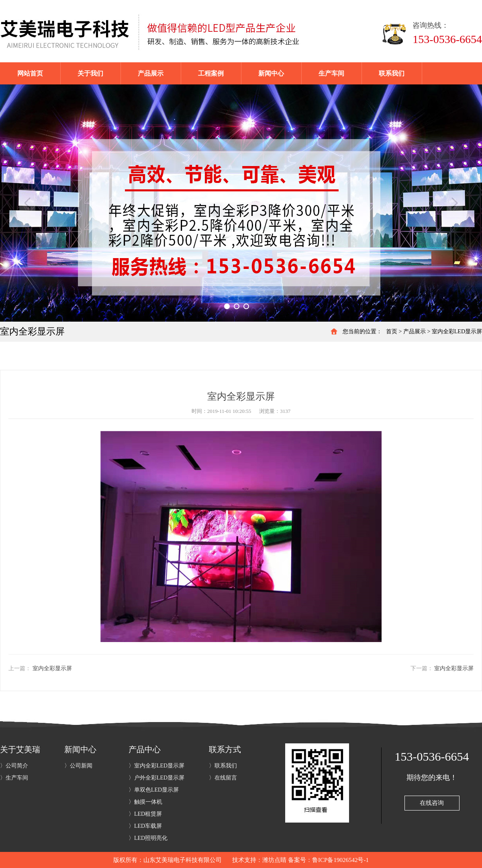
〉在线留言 (223, 778)
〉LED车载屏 (145, 826)
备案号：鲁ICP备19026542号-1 (328, 860)
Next (455, 203)
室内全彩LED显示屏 (457, 331)
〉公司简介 (14, 766)
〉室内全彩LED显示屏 (156, 766)
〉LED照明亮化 (148, 838)
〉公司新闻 (78, 766)
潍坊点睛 (274, 860)
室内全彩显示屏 (52, 668)
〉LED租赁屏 (145, 814)
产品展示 (415, 331)
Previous (27, 203)
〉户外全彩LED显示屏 (156, 778)
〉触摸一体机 (145, 802)
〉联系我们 (223, 766)
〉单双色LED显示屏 (154, 790)
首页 (392, 331)
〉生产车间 (14, 778)
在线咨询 (432, 803)
